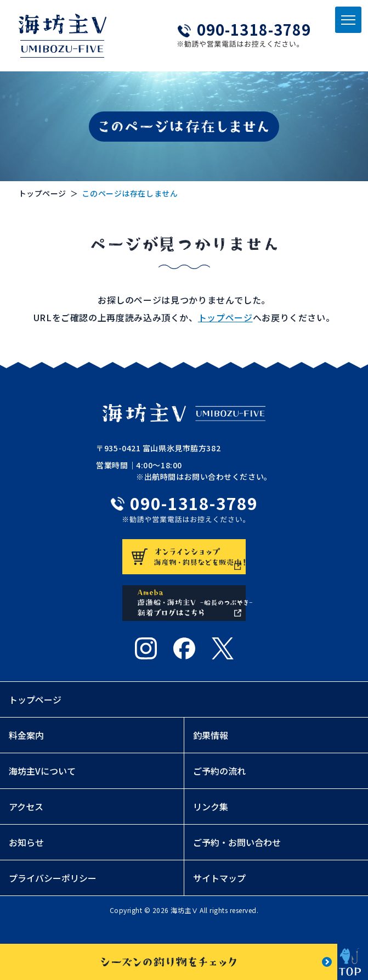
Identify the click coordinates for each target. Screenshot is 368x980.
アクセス (26, 824)
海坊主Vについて (42, 788)
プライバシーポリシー (53, 895)
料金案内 (26, 752)
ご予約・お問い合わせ (237, 859)
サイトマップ (219, 895)
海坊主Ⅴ (184, 927)
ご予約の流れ (219, 788)
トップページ (43, 193)
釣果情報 (211, 752)
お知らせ (26, 859)
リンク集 (211, 824)
